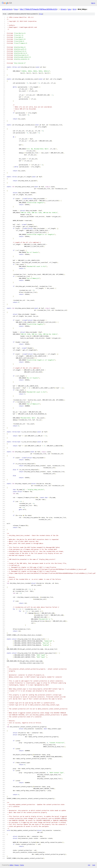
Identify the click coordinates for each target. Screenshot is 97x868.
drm (74, 9)
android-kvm (7, 9)
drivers (63, 9)
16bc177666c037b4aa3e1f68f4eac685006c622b (38, 9)
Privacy (17, 865)
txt (89, 865)
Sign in (93, 3)
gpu (70, 9)
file (41, 14)
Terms (22, 865)
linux (16, 9)
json (94, 865)
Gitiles (11, 865)
